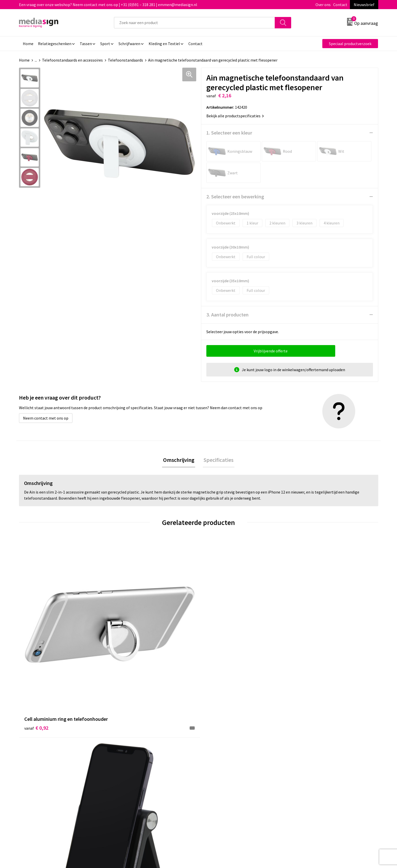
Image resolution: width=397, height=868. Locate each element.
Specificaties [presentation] (218, 460)
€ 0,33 (216, 637)
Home (24, 60)
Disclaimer (303, 754)
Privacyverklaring (309, 746)
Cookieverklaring (309, 739)
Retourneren (216, 746)
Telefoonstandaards (125, 60)
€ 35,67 (307, 652)
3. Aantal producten (227, 315)
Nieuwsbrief (364, 5)
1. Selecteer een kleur (229, 133)
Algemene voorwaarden (314, 731)
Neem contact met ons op (46, 418)
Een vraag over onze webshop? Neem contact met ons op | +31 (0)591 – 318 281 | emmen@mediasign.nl (108, 5)
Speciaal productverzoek (350, 44)
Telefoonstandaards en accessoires (72, 60)
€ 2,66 (126, 637)
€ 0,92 (36, 645)
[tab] (180, 460)
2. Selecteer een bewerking (235, 196)
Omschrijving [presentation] (180, 460)
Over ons (323, 5)
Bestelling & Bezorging (225, 739)
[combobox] (194, 23)
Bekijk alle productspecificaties (235, 116)
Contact (340, 5)
